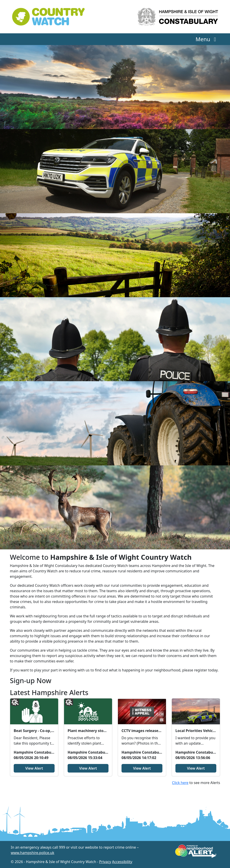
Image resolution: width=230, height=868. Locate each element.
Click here (180, 783)
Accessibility (122, 862)
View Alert (34, 768)
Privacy (105, 862)
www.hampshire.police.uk (33, 853)
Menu (207, 39)
